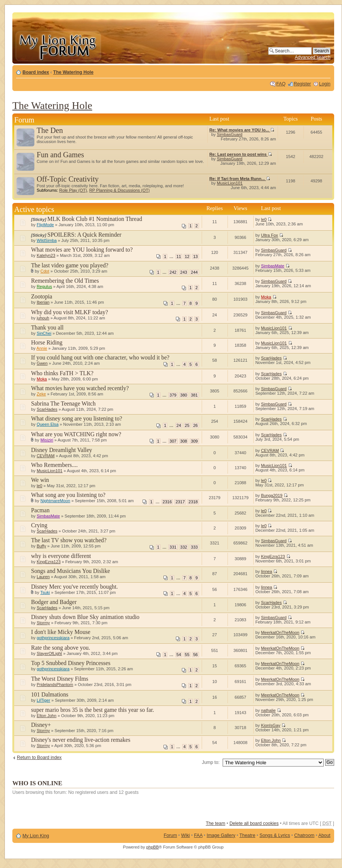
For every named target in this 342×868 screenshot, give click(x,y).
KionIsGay (271, 725)
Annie (42, 348)
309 (194, 441)
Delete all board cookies (254, 823)
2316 (167, 502)
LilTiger (43, 700)
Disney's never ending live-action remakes (81, 740)
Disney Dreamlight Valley (62, 450)
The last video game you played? (70, 265)
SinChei (44, 333)
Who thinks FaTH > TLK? (62, 373)
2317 (180, 502)
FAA (199, 835)
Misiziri (47, 440)
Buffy (41, 546)
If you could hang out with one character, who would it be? (100, 357)
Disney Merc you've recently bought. (74, 587)
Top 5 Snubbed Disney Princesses (71, 663)
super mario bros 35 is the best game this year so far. (93, 710)
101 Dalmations (50, 694)
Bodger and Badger (54, 602)
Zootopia (42, 296)
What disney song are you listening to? (77, 418)
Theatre (247, 835)
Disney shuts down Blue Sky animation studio (85, 617)
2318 (193, 502)
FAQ (281, 84)
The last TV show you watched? (69, 540)
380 (184, 395)
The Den (50, 130)
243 (184, 272)
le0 (264, 219)
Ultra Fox (269, 235)
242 (173, 272)
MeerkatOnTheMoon (280, 632)
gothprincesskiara (53, 638)
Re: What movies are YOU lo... (242, 130)
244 (194, 272)
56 (195, 655)
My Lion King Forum (58, 45)
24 (179, 425)
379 (173, 395)
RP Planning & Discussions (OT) (120, 190)
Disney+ (41, 725)
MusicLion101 (230, 183)
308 (184, 441)
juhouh (43, 318)
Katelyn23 (46, 255)
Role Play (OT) (73, 190)
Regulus (44, 286)
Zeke (41, 394)
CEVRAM (46, 456)
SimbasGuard (229, 134)
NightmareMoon (55, 501)
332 (184, 547)
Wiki (185, 835)
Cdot (45, 271)
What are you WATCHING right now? (76, 434)
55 (187, 655)
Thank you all (47, 327)
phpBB (153, 847)
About (324, 835)
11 (179, 257)
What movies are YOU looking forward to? (82, 250)
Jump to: (211, 762)
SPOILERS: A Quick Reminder (85, 235)
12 (187, 257)
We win (40, 480)
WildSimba (47, 240)
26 (195, 425)
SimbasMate (272, 266)
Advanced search (313, 57)
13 (195, 257)
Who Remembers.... (54, 465)
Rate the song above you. (61, 648)
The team (216, 823)
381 (194, 395)
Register (302, 84)
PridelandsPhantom (55, 685)
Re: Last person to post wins (241, 154)
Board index (36, 72)
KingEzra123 (49, 562)
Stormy (43, 623)
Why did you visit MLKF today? (70, 312)
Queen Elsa (48, 424)
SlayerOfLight (49, 653)
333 (194, 547)
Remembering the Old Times (65, 281)
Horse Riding (47, 342)
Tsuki (45, 592)
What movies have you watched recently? (80, 388)
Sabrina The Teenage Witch (63, 403)
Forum (170, 835)
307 (173, 441)
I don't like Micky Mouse (61, 632)
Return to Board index (39, 758)
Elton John (47, 716)
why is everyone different (61, 556)
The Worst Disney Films (60, 679)
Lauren (43, 577)
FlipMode (45, 225)
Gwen (42, 363)
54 (179, 655)
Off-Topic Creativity (68, 179)
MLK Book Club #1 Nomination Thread (95, 219)
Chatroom (304, 835)
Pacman (40, 510)
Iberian (43, 302)
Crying (39, 525)
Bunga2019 (271, 495)
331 (173, 547)
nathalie (268, 710)
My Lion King (36, 836)
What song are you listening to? (68, 495)
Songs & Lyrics (275, 835)
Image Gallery (221, 835)
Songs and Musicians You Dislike (71, 571)
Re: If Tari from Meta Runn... (240, 179)
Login (325, 84)
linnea (266, 571)
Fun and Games (60, 155)
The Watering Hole (73, 72)
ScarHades (271, 358)
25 (187, 425)
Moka (266, 297)
